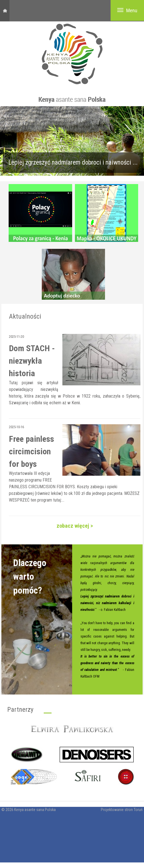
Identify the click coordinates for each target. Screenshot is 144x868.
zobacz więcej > (75, 526)
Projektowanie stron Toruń (122, 810)
